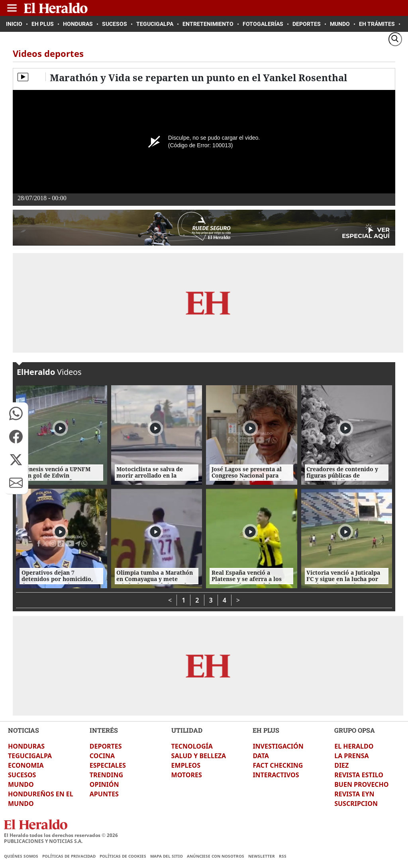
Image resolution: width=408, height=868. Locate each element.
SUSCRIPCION (356, 804)
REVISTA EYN (354, 794)
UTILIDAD (187, 730)
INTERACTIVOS (276, 775)
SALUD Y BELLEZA (199, 756)
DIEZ (341, 765)
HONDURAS (26, 746)
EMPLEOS (186, 765)
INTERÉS (104, 730)
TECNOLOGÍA (192, 746)
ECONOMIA (26, 765)
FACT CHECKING (278, 765)
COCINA (102, 756)
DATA (261, 756)
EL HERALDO (354, 746)
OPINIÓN (104, 784)
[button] (16, 414)
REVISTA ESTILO (359, 775)
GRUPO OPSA (355, 730)
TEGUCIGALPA (30, 756)
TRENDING (106, 775)
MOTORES (187, 775)
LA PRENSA (351, 756)
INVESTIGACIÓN (278, 746)
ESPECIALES (108, 765)
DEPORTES (106, 746)
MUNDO (21, 784)
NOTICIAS (24, 730)
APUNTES (104, 794)
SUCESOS (22, 775)
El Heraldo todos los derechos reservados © (61, 835)
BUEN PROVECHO (361, 784)
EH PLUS (266, 730)
